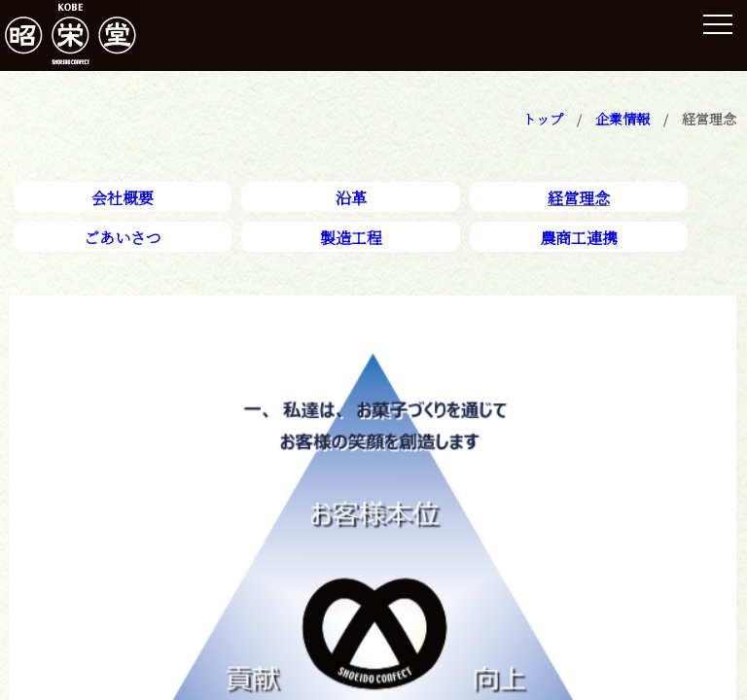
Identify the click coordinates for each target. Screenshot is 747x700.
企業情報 (622, 119)
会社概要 (123, 198)
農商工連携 (579, 238)
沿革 (351, 198)
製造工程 (351, 238)
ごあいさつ (123, 238)
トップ (543, 119)
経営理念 (579, 198)
